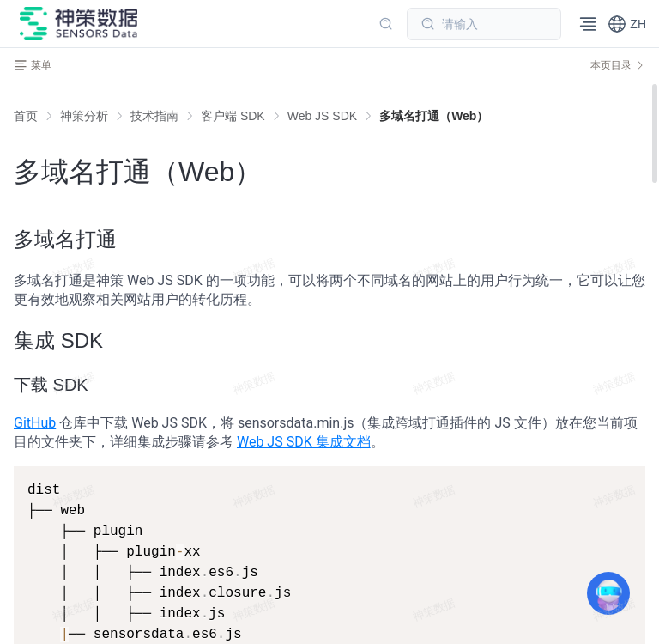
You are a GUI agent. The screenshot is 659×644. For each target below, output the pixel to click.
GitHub (35, 423)
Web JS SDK (322, 116)
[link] (84, 116)
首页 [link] (26, 116)
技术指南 (154, 116)
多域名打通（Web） (434, 116)
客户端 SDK (233, 116)
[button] (627, 24)
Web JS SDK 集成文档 (304, 442)
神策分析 (84, 116)
